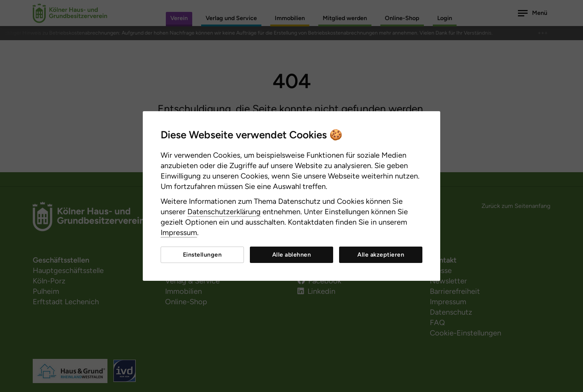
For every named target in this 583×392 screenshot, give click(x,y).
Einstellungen (202, 255)
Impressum (179, 232)
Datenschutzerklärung (224, 212)
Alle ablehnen (292, 255)
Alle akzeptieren (381, 255)
